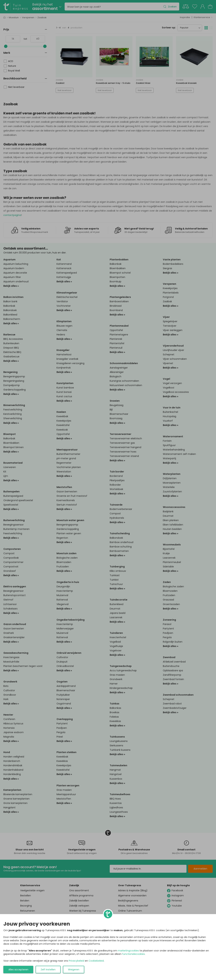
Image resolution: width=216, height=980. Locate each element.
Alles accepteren (18, 970)
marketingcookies (128, 951)
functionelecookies (133, 954)
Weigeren (74, 970)
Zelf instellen (48, 970)
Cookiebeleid (96, 961)
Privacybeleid (76, 961)
